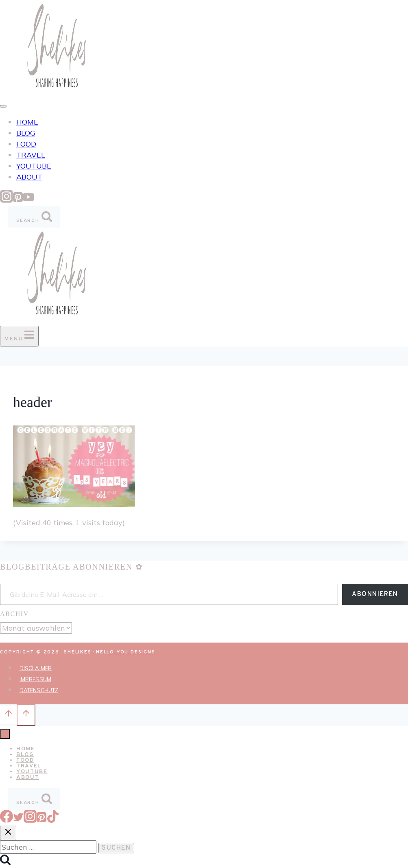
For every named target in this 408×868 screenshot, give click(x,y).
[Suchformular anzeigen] (34, 217)
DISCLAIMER (36, 668)
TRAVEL (31, 155)
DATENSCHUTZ (39, 690)
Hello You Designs (126, 652)
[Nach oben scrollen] (8, 715)
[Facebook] (7, 820)
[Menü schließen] (5, 734)
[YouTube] (28, 200)
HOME (27, 122)
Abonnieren (375, 594)
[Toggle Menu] (3, 106)
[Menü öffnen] (19, 336)
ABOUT (29, 177)
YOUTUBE (34, 166)
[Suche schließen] (8, 833)
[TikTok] (53, 820)
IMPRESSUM (35, 679)
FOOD (26, 144)
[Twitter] (18, 820)
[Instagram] (7, 200)
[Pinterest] (18, 200)
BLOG (26, 133)
